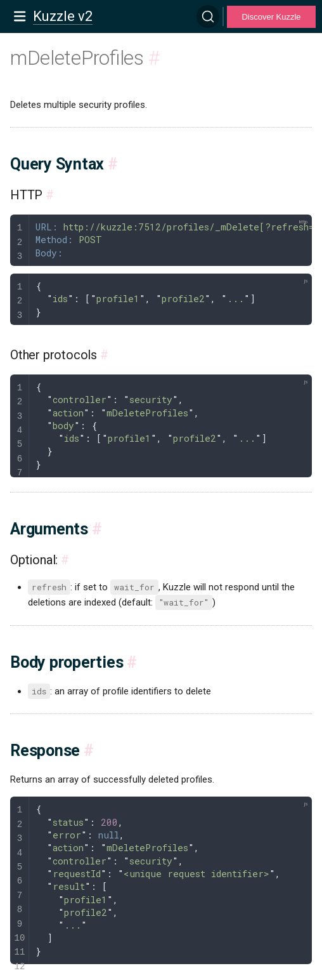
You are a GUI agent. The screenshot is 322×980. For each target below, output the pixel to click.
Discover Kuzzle (271, 17)
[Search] (208, 17)
